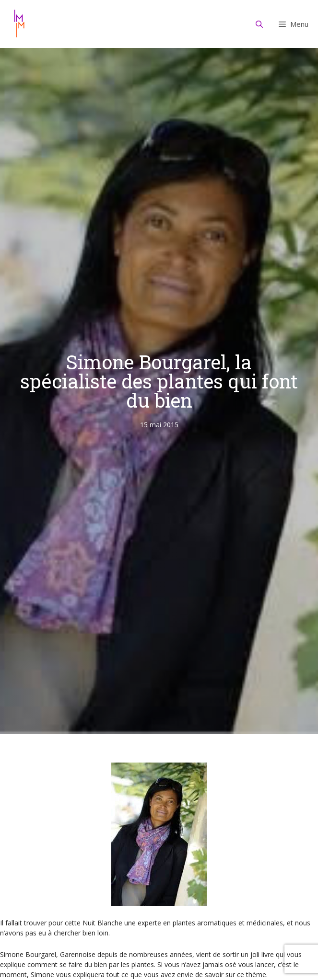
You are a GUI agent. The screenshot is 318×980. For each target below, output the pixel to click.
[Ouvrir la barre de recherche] (259, 24)
